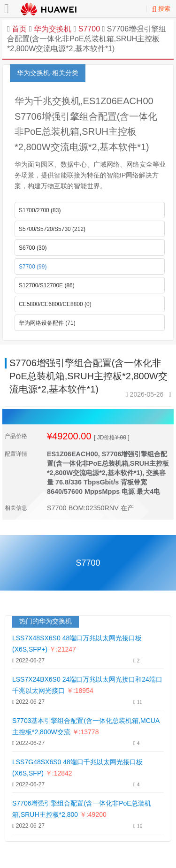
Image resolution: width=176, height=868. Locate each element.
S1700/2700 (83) (40, 210)
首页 (19, 29)
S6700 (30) (33, 248)
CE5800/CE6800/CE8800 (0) (55, 304)
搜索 (161, 9)
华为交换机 (53, 29)
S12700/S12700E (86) (47, 285)
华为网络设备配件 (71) (47, 323)
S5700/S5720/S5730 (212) (52, 229)
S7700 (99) (33, 267)
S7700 (88, 29)
